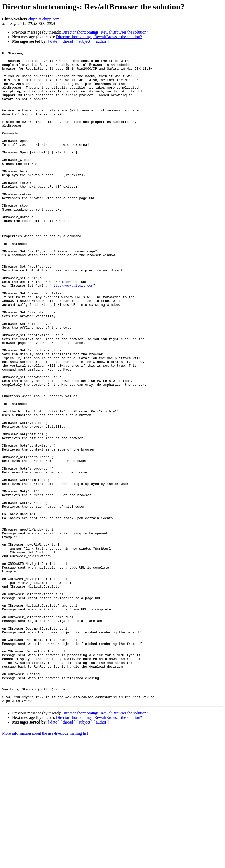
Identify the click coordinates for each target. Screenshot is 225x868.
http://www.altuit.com (72, 333)
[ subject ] (84, 41)
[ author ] (101, 41)
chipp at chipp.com (44, 19)
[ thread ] (68, 41)
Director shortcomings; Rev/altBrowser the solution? (105, 32)
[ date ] (54, 41)
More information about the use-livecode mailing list (45, 864)
